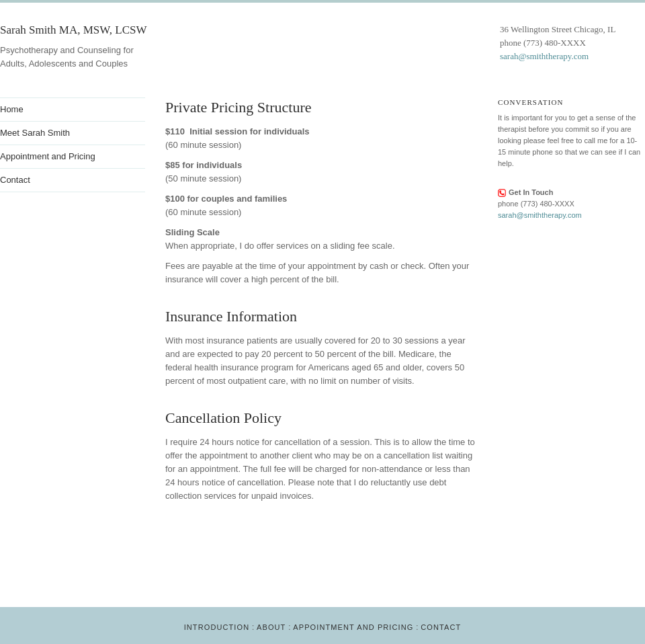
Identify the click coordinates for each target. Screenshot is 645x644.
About (271, 627)
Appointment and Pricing (353, 627)
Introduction (217, 627)
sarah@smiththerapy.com (544, 56)
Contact (441, 627)
